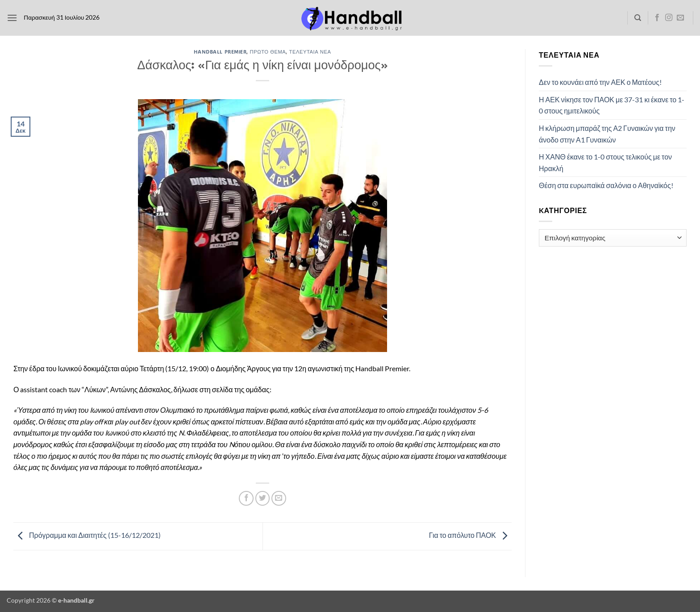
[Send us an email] (680, 18)
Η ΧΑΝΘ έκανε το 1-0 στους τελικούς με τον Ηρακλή (605, 162)
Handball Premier (220, 52)
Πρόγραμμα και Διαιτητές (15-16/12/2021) (87, 535)
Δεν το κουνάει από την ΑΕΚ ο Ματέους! (600, 82)
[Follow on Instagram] (669, 18)
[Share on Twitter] (263, 498)
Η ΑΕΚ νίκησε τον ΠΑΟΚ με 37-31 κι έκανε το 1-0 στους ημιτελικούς (612, 105)
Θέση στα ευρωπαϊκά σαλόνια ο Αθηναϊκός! (606, 185)
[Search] (638, 18)
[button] (12, 18)
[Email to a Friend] (279, 498)
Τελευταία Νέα (310, 52)
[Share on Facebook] (246, 498)
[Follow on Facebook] (657, 18)
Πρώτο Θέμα (268, 52)
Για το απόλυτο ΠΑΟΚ (470, 535)
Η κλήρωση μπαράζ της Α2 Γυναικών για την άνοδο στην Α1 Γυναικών (607, 134)
